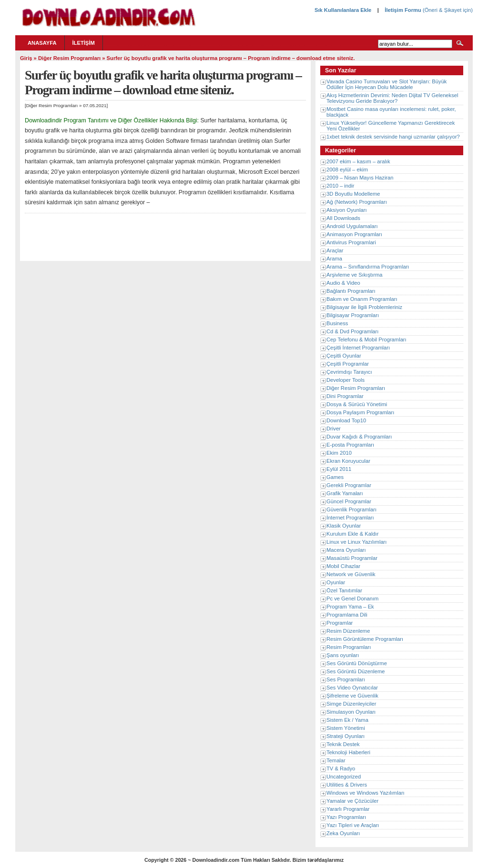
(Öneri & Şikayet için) (447, 10)
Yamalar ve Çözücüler (352, 801)
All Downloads (343, 218)
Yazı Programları (346, 817)
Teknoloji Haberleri (348, 752)
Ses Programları (346, 679)
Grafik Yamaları (345, 493)
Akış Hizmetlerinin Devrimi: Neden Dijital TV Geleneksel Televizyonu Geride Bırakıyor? (392, 98)
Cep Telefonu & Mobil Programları (366, 339)
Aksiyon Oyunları (347, 210)
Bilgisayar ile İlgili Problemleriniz (364, 307)
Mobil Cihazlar (343, 566)
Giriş (26, 58)
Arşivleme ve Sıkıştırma (355, 275)
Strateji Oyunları (346, 736)
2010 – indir (340, 186)
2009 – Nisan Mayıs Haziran (360, 178)
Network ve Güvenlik (351, 574)
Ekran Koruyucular (348, 461)
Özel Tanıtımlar (344, 590)
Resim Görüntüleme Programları (365, 639)
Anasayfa (42, 43)
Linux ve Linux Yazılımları (356, 542)
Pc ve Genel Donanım (352, 599)
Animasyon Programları (354, 234)
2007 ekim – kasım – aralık (358, 161)
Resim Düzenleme (348, 631)
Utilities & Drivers (347, 785)
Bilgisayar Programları (353, 315)
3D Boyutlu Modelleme (353, 194)
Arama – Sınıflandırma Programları (368, 267)
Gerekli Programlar (349, 485)
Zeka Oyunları (343, 833)
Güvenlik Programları (351, 509)
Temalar (336, 760)
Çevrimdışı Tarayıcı (349, 372)
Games (335, 477)
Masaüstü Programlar (352, 558)
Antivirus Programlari (351, 242)
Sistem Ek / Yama (347, 720)
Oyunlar (336, 582)
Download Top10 (346, 420)
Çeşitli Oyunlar (344, 356)
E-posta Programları (350, 445)
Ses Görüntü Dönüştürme (357, 663)
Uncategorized (344, 777)
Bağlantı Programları (351, 291)
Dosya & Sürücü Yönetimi (357, 404)
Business (337, 323)
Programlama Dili (347, 615)
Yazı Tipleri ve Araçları (353, 825)
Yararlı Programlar (348, 809)
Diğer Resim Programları (69, 58)
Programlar (340, 623)
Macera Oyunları (346, 550)
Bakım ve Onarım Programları (362, 299)
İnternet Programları (350, 518)
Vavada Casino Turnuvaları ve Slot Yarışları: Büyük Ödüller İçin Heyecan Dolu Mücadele (386, 84)
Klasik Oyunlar (344, 526)
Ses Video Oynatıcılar (352, 688)
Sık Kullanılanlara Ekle (343, 10)
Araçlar (335, 250)
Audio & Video (343, 283)
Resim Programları (349, 647)
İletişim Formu (403, 10)
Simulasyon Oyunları (351, 712)
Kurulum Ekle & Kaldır (352, 534)
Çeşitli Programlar (348, 364)
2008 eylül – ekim (347, 170)
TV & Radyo (341, 768)
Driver (334, 429)
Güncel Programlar (349, 501)
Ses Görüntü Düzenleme (356, 671)
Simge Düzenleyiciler (351, 704)
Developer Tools (346, 380)
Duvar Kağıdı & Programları (359, 437)
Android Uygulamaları (352, 226)
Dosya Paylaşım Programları (360, 412)
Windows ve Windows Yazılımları (366, 793)
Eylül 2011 (339, 469)
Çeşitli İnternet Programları (358, 348)
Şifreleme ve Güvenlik (352, 696)
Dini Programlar (345, 396)
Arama (334, 259)
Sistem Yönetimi (346, 728)
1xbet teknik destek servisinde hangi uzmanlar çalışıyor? (393, 137)
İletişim (84, 43)
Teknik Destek (343, 744)
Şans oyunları (343, 655)
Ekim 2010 (339, 453)
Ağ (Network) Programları (357, 202)
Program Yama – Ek (350, 607)
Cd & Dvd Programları (352, 331)
